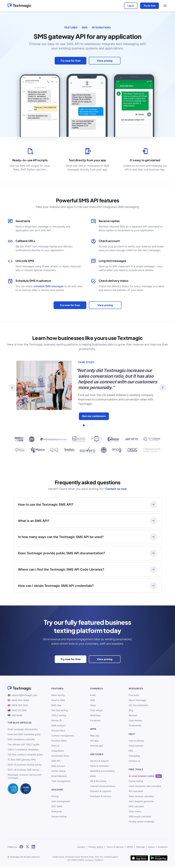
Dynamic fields (59, 742)
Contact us (134, 762)
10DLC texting (59, 717)
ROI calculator (136, 792)
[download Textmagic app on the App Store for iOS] (139, 859)
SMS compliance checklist (21, 741)
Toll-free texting (60, 712)
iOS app (94, 742)
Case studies (135, 722)
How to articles (136, 742)
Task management (61, 782)
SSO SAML (57, 808)
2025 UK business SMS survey (23, 771)
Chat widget (96, 712)
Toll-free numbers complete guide (25, 756)
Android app (97, 747)
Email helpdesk (59, 777)
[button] (12, 388)
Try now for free (71, 61)
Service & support (99, 762)
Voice (93, 706)
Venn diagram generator (141, 803)
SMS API (56, 762)
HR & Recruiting (98, 782)
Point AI (55, 747)
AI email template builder (142, 777)
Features (71, 27)
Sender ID (57, 722)
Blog (131, 712)
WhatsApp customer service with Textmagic (25, 778)
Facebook (95, 722)
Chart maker (135, 813)
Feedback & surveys (101, 797)
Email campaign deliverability (23, 730)
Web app (95, 737)
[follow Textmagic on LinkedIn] (33, 848)
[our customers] (87, 445)
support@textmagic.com (25, 696)
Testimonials (135, 727)
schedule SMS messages (49, 286)
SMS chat (56, 706)
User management (61, 803)
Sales (93, 777)
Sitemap (140, 848)
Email (93, 696)
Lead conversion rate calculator (145, 787)
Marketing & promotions (102, 772)
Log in (130, 6)
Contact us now (116, 489)
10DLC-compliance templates (23, 751)
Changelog (134, 757)
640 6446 (17, 717)
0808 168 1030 (20, 706)
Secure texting (59, 818)
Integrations (101, 27)
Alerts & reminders (100, 767)
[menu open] (165, 6)
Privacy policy (96, 848)
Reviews (133, 717)
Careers (81, 848)
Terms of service (115, 848)
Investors (163, 848)
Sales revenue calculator (141, 797)
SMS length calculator (140, 818)
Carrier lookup (59, 772)
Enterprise (57, 813)
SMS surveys (58, 767)
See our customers (94, 416)
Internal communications (103, 787)
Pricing (55, 797)
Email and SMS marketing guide (24, 736)
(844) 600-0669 (20, 701)
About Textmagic (138, 701)
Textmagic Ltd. (17, 858)
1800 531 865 (19, 712)
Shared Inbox (58, 732)
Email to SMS (58, 701)
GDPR (130, 848)
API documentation (138, 706)
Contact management (63, 737)
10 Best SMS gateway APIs (22, 761)
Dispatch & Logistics (101, 792)
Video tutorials (136, 747)
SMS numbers (59, 727)
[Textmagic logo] (28, 690)
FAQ (131, 752)
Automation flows (60, 757)
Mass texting (58, 696)
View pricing (105, 61)
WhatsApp (95, 717)
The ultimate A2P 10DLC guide (23, 746)
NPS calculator (136, 808)
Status (151, 848)
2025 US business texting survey (25, 766)
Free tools (134, 696)
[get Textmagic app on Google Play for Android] (159, 859)
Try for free (149, 6)
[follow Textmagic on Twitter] (27, 848)
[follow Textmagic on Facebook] (21, 848)
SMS (85, 27)
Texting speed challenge (141, 823)
